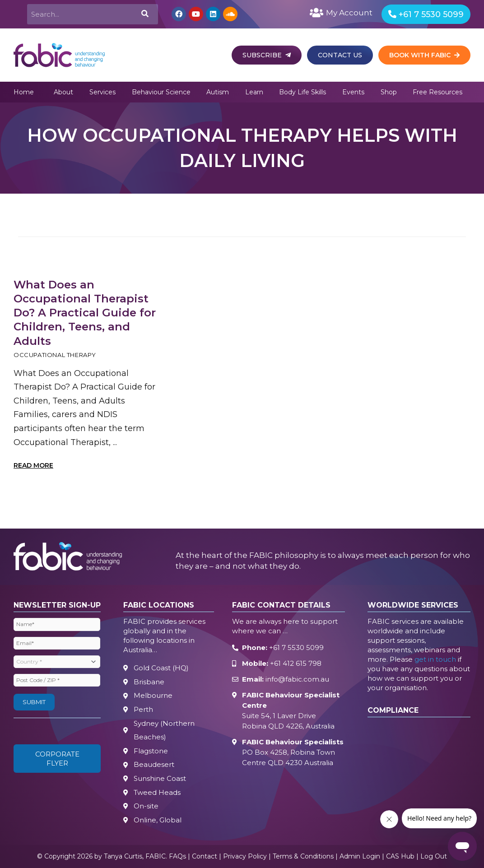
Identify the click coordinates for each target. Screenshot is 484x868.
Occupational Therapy (55, 355)
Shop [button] (389, 92)
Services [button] (102, 92)
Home (24, 92)
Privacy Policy (245, 857)
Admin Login (360, 857)
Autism (218, 92)
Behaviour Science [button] (161, 92)
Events (353, 92)
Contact (205, 857)
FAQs (177, 857)
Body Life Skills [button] (302, 92)
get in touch (435, 660)
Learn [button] (254, 92)
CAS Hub (400, 857)
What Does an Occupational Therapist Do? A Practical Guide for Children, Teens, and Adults (85, 313)
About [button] (63, 92)
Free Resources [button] (437, 92)
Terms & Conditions (303, 857)
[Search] (144, 14)
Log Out (434, 857)
